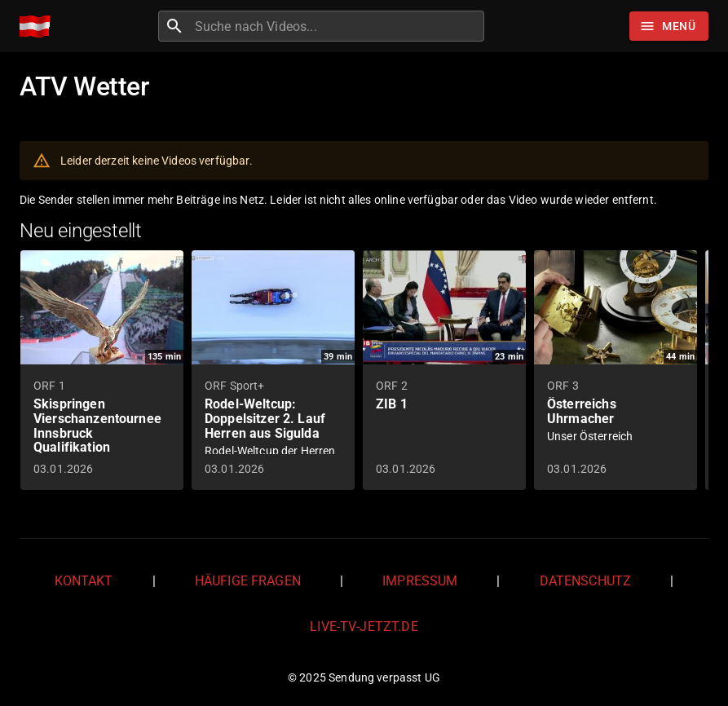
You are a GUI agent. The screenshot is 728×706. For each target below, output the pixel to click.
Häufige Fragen (248, 581)
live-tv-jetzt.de (364, 627)
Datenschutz (586, 581)
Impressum (420, 581)
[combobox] (338, 26)
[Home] (39, 26)
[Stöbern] (669, 26)
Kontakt (84, 581)
